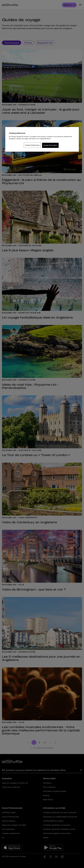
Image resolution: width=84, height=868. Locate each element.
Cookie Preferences (32, 145)
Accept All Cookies (50, 145)
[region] (42, 139)
